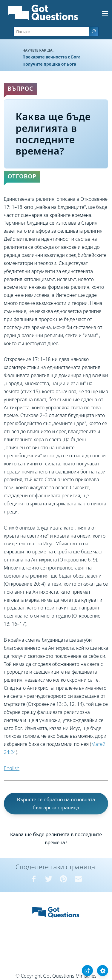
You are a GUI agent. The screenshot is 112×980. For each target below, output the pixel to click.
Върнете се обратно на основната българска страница (56, 804)
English (12, 768)
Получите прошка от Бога (49, 64)
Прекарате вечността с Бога (52, 57)
